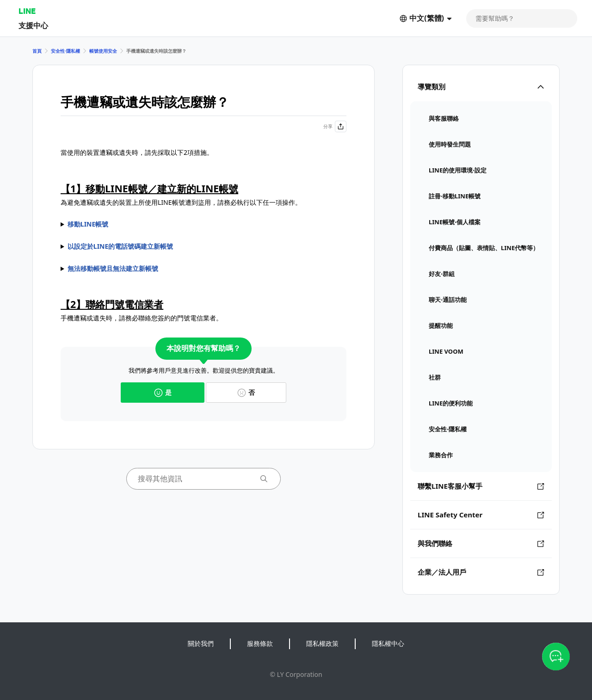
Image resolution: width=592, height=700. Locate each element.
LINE (27, 11)
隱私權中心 (388, 643)
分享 (335, 126)
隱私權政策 (322, 643)
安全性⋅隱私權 (65, 51)
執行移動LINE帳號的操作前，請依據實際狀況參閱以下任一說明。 (203, 224)
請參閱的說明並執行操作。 (203, 246)
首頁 (37, 51)
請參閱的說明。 (203, 269)
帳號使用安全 (103, 51)
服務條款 (260, 643)
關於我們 (201, 643)
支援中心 (33, 25)
